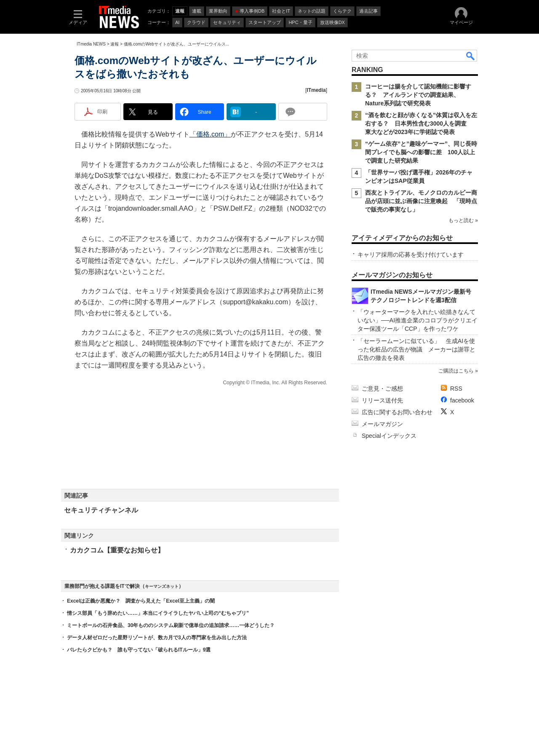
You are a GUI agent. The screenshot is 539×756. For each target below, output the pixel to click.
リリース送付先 (382, 400)
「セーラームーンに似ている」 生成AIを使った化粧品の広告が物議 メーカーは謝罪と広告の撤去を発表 (416, 349)
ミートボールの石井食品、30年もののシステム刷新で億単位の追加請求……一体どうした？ (171, 625)
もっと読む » (463, 220)
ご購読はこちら (456, 371)
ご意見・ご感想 (382, 389)
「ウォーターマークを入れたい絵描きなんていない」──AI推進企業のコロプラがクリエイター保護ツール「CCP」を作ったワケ (418, 320)
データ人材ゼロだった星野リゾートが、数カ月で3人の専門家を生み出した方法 (157, 638)
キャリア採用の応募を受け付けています (411, 255)
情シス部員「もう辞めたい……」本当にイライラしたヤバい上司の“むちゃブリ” (158, 613)
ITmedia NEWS (91, 44)
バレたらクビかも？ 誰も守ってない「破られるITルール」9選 (139, 650)
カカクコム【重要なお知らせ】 (117, 550)
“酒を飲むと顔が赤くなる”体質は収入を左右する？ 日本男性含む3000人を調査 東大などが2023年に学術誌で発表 (421, 123)
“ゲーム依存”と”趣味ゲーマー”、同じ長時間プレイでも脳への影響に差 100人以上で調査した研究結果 (421, 152)
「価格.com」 (210, 134)
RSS (456, 389)
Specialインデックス (389, 436)
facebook (462, 400)
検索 (471, 56)
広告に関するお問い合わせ (397, 412)
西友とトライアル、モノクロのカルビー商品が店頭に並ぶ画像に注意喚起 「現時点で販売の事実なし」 (421, 201)
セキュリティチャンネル (101, 510)
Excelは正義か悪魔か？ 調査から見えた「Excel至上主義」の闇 (141, 601)
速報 (115, 44)
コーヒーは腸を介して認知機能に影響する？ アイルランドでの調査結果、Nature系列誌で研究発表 (418, 95)
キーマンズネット (162, 586)
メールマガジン (382, 424)
